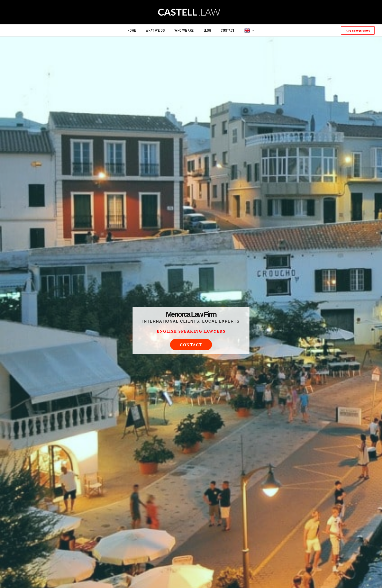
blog (207, 30)
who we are (184, 30)
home (132, 30)
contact (228, 30)
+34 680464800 (358, 30)
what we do (155, 30)
